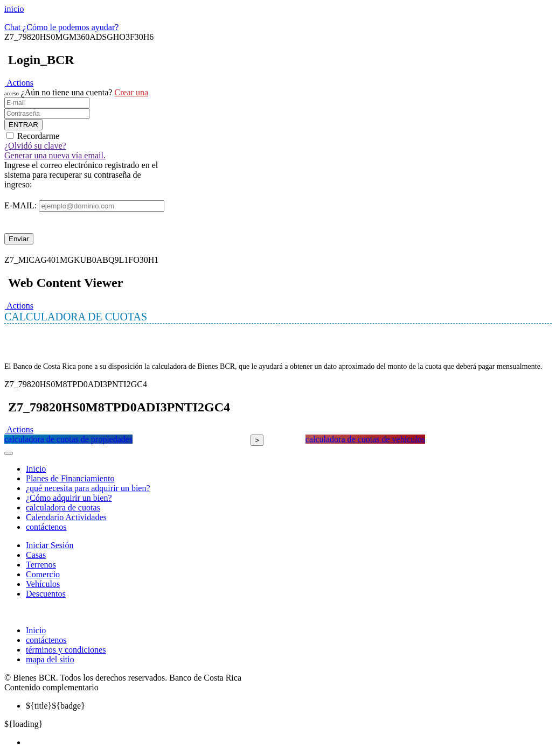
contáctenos (46, 527)
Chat (12, 27)
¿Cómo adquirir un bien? (69, 498)
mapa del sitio (50, 659)
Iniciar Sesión (50, 545)
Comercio (43, 574)
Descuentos (46, 594)
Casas (36, 555)
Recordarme (38, 136)
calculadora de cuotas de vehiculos (365, 439)
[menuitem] (289, 743)
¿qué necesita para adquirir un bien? (88, 488)
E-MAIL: (20, 205)
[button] (19, 83)
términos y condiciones (66, 650)
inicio (14, 9)
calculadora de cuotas (63, 507)
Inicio (36, 469)
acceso (12, 93)
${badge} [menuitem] (55, 706)
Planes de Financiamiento (70, 478)
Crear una (131, 92)
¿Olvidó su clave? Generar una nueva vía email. (55, 150)
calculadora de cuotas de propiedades (68, 439)
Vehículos (43, 584)
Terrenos (41, 565)
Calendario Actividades (66, 517)
